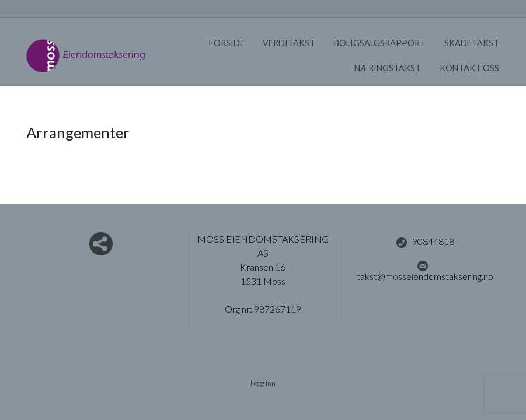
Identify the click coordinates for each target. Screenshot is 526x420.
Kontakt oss (469, 68)
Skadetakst (472, 43)
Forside (227, 43)
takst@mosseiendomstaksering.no (425, 271)
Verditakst (289, 43)
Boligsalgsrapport (380, 43)
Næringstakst (388, 68)
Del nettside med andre (101, 244)
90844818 (425, 242)
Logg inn (263, 383)
